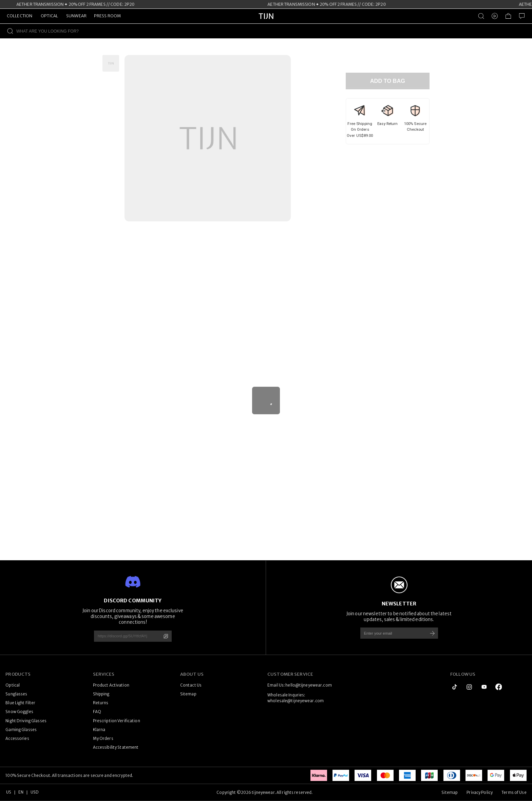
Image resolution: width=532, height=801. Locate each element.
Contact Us (191, 685)
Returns (101, 703)
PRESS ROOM (107, 16)
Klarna (99, 730)
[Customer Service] (522, 16)
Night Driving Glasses (26, 721)
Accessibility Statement (116, 747)
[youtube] (484, 687)
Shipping (101, 694)
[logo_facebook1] (499, 687)
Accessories (17, 739)
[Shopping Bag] (508, 16)
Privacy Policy (480, 793)
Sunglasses (16, 694)
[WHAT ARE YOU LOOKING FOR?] (274, 31)
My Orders (103, 739)
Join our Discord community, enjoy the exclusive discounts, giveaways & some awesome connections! (133, 616)
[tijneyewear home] (266, 22)
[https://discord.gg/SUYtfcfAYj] (125, 636)
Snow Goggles (19, 712)
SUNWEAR (76, 16)
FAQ (97, 712)
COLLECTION (20, 16)
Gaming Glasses (21, 730)
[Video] (495, 16)
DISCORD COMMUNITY (133, 601)
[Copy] (166, 636)
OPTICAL (49, 16)
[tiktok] (455, 687)
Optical (13, 685)
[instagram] (469, 687)
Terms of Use (514, 793)
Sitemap (188, 694)
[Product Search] (481, 16)
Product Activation (111, 685)
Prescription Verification (117, 721)
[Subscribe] (432, 633)
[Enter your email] (391, 633)
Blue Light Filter (20, 703)
